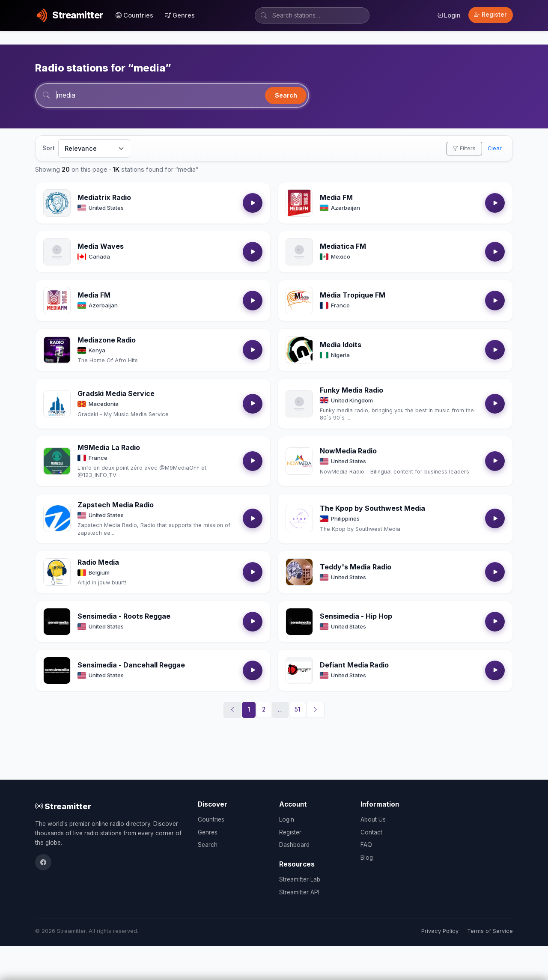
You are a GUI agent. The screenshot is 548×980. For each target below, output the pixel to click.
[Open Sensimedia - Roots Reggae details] (57, 622)
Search (286, 95)
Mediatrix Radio (104, 197)
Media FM (336, 197)
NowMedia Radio (348, 451)
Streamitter (63, 806)
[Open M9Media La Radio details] (57, 461)
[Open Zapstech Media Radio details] (57, 518)
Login (448, 15)
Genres (180, 15)
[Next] (316, 710)
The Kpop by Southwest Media (372, 508)
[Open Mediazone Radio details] (57, 350)
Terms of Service (490, 931)
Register (490, 15)
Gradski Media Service (116, 393)
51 (297, 709)
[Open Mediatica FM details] (299, 252)
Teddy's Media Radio (356, 567)
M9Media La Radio (109, 447)
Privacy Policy (440, 931)
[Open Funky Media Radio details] (299, 404)
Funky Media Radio (351, 390)
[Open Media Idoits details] (299, 350)
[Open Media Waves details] (57, 252)
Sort (49, 148)
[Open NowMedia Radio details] (299, 461)
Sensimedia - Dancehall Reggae (131, 665)
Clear (495, 148)
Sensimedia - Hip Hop (356, 616)
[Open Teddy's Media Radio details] (299, 572)
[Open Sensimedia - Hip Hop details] (299, 622)
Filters (464, 148)
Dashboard (294, 845)
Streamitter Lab (300, 879)
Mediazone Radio (107, 340)
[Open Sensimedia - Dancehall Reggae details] (57, 670)
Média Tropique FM (353, 295)
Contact (371, 832)
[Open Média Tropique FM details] (299, 301)
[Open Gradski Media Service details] (57, 404)
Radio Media (98, 562)
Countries (134, 15)
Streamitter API (299, 892)
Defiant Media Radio (354, 665)
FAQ (366, 845)
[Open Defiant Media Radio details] (299, 670)
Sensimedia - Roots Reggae (124, 616)
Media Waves (101, 246)
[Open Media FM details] (299, 203)
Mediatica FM (343, 246)
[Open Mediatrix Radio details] (57, 203)
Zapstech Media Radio (116, 505)
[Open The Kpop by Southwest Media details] (299, 518)
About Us (373, 819)
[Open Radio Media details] (57, 572)
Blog (367, 858)
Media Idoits (341, 345)
